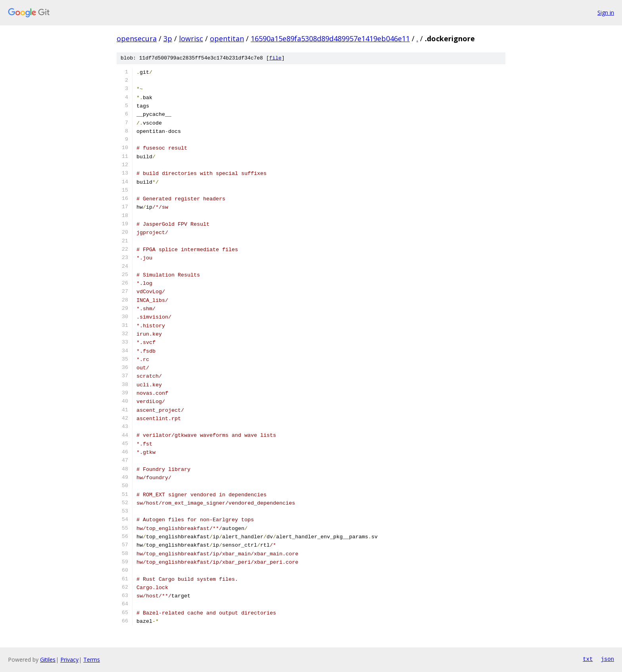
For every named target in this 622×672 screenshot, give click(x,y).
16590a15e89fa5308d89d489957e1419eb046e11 (330, 38)
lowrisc (191, 38)
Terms (92, 660)
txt (588, 660)
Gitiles (48, 660)
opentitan (227, 38)
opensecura (137, 38)
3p (168, 38)
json (607, 660)
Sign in (606, 12)
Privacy (69, 660)
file (275, 58)
